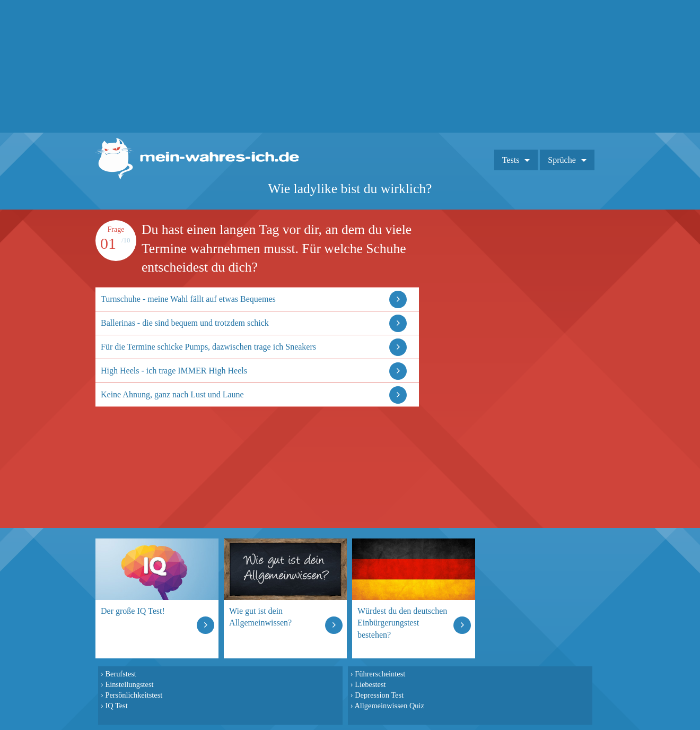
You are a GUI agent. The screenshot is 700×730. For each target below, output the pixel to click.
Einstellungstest (129, 684)
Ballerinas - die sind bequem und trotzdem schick (185, 323)
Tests (511, 160)
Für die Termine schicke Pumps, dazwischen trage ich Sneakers (208, 347)
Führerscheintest (380, 674)
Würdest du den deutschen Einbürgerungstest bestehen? (402, 623)
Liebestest (370, 684)
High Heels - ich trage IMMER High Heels (174, 371)
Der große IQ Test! (133, 611)
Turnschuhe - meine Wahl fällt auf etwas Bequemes (188, 299)
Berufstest (120, 674)
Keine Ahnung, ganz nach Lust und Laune (172, 394)
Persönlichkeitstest (134, 695)
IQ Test (116, 706)
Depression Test (379, 695)
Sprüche (562, 160)
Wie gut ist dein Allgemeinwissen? (260, 617)
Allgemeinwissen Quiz (389, 706)
